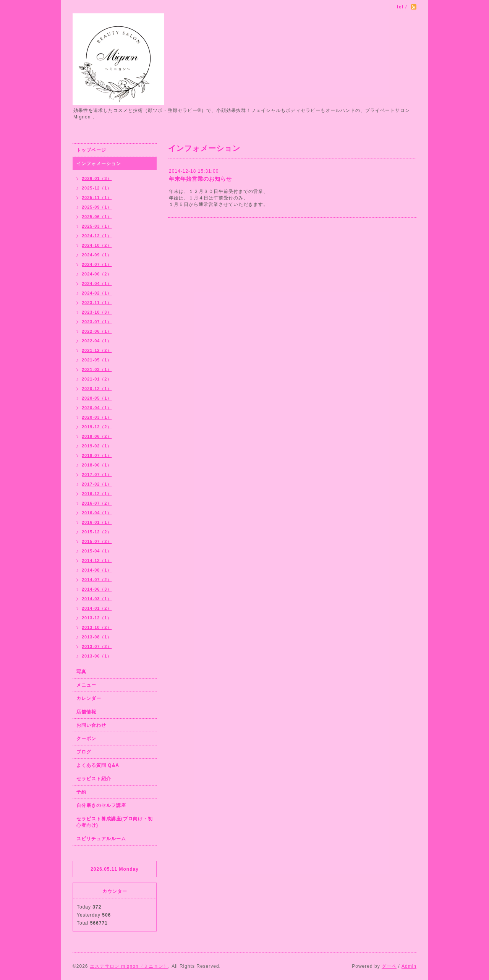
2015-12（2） (97, 532)
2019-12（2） (97, 427)
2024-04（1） (97, 283)
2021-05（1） (97, 360)
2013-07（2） (97, 646)
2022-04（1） (97, 341)
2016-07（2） (97, 503)
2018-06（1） (97, 465)
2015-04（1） (97, 551)
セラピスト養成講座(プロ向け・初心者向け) (115, 822)
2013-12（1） (97, 618)
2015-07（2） (97, 541)
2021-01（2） (97, 379)
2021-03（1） (97, 369)
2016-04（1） (97, 513)
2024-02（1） (97, 293)
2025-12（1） (97, 188)
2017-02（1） (97, 484)
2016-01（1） (97, 522)
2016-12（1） (97, 494)
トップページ (91, 150)
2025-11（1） (97, 198)
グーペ (389, 966)
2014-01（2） (97, 608)
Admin (409, 966)
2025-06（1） (97, 217)
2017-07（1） (97, 475)
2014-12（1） (97, 560)
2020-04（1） (97, 408)
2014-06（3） (97, 589)
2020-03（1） (97, 417)
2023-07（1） (97, 322)
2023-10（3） (97, 312)
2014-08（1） (97, 570)
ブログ (84, 752)
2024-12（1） (97, 236)
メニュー (86, 685)
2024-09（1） (97, 255)
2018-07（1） (97, 455)
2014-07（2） (97, 580)
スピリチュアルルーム (101, 839)
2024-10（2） (97, 245)
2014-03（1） (97, 599)
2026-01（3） (97, 178)
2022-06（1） (97, 331)
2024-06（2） (97, 274)
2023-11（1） (97, 303)
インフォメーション (99, 164)
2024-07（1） (97, 264)
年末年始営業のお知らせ (200, 179)
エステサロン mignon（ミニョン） (129, 966)
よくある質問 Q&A (98, 765)
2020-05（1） (97, 398)
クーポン (86, 739)
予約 (81, 792)
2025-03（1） (97, 226)
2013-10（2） (97, 627)
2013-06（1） (97, 656)
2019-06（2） (97, 436)
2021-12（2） (97, 350)
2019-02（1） (97, 446)
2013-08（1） (97, 637)
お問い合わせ (91, 725)
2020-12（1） (97, 389)
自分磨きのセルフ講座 (101, 805)
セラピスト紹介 (94, 779)
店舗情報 (86, 712)
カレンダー (89, 698)
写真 (81, 672)
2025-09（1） (97, 207)
